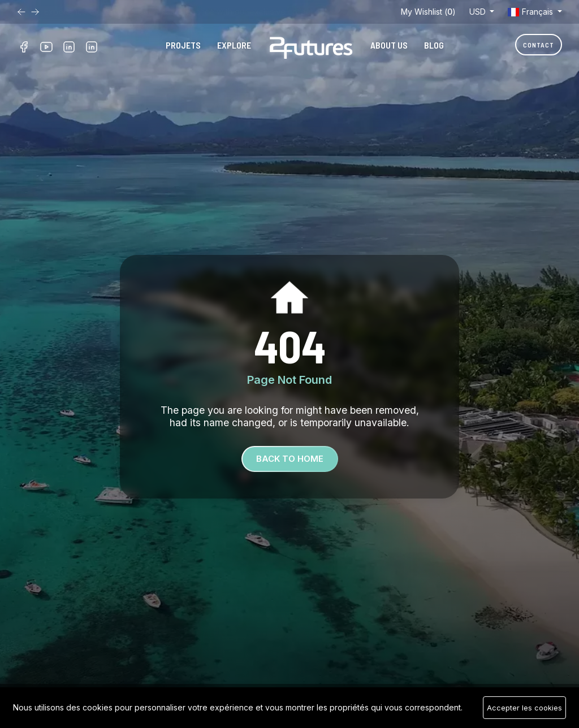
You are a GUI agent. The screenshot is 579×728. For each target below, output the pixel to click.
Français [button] (532, 12)
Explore (234, 45)
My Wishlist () (428, 12)
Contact (539, 45)
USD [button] (479, 12)
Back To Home (290, 459)
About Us (389, 45)
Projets (183, 45)
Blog (434, 45)
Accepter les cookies (524, 708)
